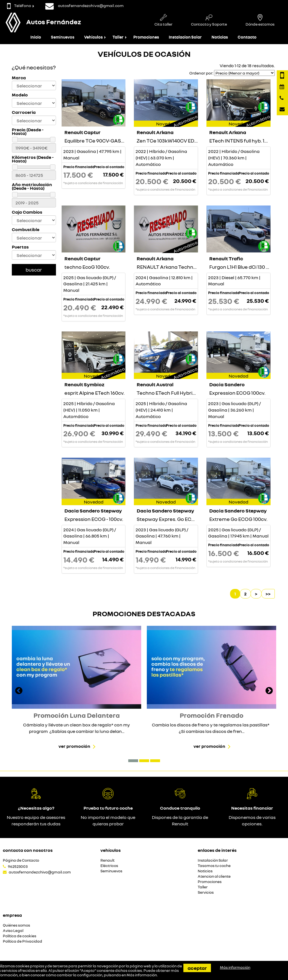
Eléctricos (109, 866)
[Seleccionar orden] (244, 73)
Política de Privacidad (22, 941)
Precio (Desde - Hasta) (28, 132)
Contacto (247, 37)
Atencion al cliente (214, 876)
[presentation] (19, 691)
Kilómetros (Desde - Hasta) (33, 159)
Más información (142, 975)
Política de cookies (20, 936)
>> (268, 594)
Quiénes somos (16, 925)
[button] (133, 761)
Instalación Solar (213, 860)
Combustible (26, 230)
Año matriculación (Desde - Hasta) (32, 186)
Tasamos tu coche (214, 866)
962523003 (18, 866)
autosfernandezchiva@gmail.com (40, 872)
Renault (107, 860)
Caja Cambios (27, 212)
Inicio (36, 37)
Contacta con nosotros (28, 850)
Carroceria (24, 112)
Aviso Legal (13, 931)
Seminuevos (63, 37)
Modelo (20, 95)
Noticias (220, 37)
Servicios (206, 892)
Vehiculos (93, 37)
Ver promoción (74, 746)
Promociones (146, 37)
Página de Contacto (21, 860)
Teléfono (19, 5)
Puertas (20, 247)
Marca (19, 78)
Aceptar (197, 968)
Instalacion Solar (185, 37)
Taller (118, 37)
